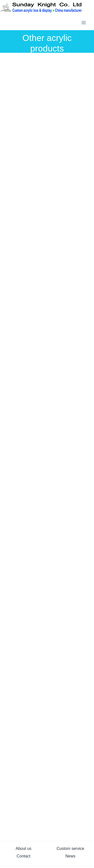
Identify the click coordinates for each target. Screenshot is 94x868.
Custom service (70, 849)
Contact (23, 856)
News (70, 856)
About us (23, 849)
